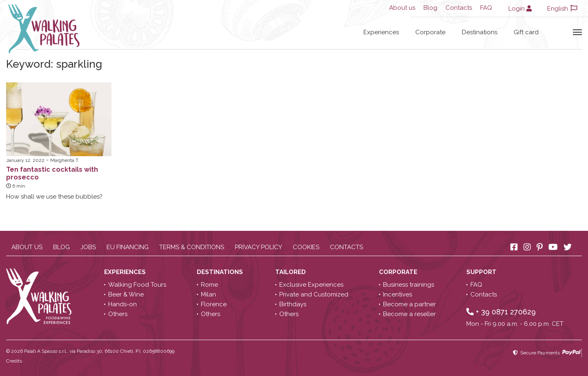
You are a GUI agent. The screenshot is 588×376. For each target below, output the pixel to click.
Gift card (526, 32)
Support (482, 272)
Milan (208, 294)
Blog (430, 8)
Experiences (381, 32)
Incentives (398, 294)
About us (402, 8)
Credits (14, 361)
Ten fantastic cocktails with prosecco (52, 173)
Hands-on (122, 304)
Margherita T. (65, 160)
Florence (214, 304)
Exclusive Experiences (311, 285)
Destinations (480, 32)
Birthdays (293, 304)
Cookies (306, 247)
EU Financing (128, 247)
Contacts (459, 8)
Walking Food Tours (137, 285)
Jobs (88, 247)
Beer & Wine (126, 294)
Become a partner (409, 304)
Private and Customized (314, 294)
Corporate (430, 32)
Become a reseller (409, 314)
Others (118, 314)
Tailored (291, 272)
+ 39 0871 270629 (501, 312)
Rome (209, 285)
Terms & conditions (192, 247)
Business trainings (409, 285)
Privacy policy (258, 247)
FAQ (486, 8)
